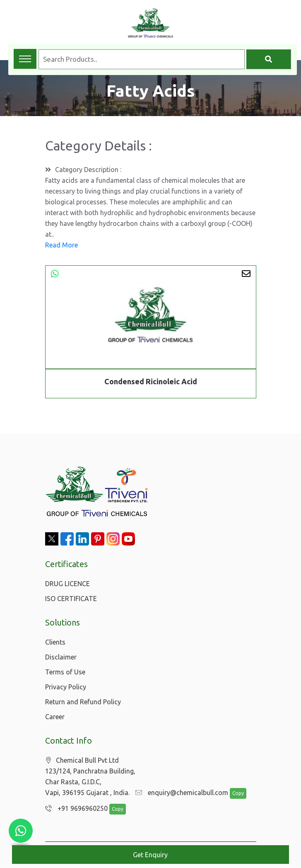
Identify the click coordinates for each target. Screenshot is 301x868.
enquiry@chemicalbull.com (180, 793)
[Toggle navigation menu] (25, 59)
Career (55, 717)
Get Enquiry (150, 855)
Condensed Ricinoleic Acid (151, 381)
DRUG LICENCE (67, 584)
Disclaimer (61, 657)
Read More (61, 245)
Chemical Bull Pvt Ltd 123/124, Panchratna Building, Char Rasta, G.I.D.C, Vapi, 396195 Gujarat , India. (90, 777)
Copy (234, 794)
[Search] (269, 59)
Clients (55, 642)
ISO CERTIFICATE (71, 599)
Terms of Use (65, 672)
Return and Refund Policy (83, 702)
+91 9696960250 (74, 809)
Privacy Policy (66, 687)
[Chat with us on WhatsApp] (21, 831)
